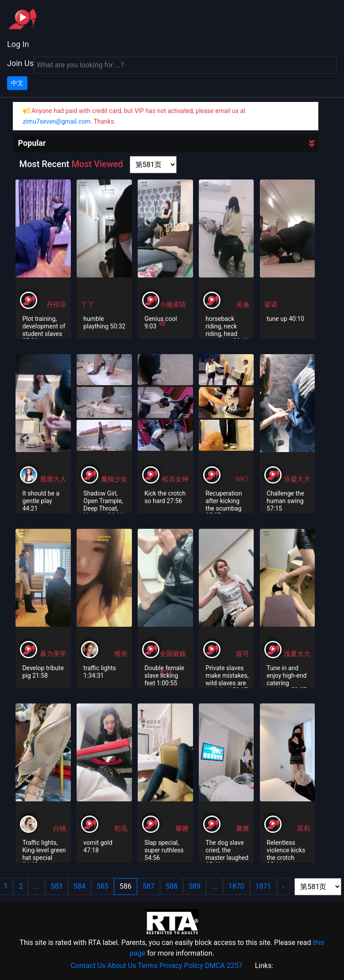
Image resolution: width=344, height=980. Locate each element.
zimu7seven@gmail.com (57, 121)
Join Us (20, 63)
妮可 (243, 654)
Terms (148, 966)
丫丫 (88, 305)
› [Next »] (284, 886)
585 (102, 886)
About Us (122, 966)
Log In (18, 44)
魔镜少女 (114, 479)
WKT (243, 479)
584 (79, 886)
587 (149, 886)
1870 (236, 886)
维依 (121, 654)
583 (56, 886)
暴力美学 (53, 654)
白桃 (60, 828)
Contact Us (88, 966)
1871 (263, 886)
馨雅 (182, 828)
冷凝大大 (297, 479)
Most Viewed (97, 164)
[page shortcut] (153, 165)
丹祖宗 (56, 305)
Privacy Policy (181, 966)
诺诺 (271, 305)
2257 (235, 966)
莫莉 (304, 828)
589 (195, 886)
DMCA (215, 966)
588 (172, 886)
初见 (121, 828)
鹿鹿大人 (53, 479)
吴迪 (243, 305)
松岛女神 (175, 479)
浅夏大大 (297, 654)
